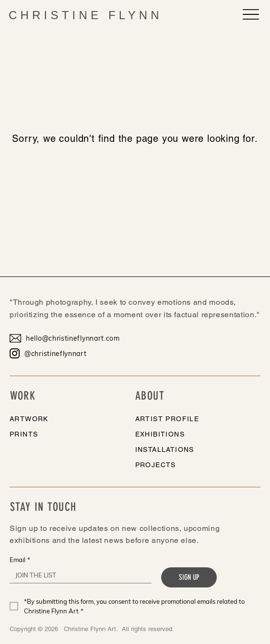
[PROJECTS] (185, 465)
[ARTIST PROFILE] (185, 419)
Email (20, 560)
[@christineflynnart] (70, 354)
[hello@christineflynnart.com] (70, 338)
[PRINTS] (60, 434)
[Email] (78, 575)
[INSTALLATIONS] (185, 449)
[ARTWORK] (60, 419)
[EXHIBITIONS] (185, 434)
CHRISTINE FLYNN (86, 15)
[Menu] (251, 14)
